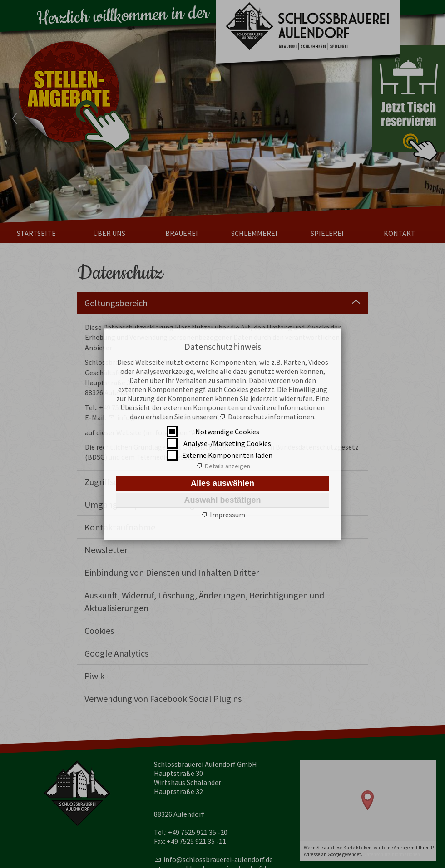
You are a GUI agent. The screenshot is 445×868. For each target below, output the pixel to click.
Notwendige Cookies (227, 432)
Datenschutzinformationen (271, 417)
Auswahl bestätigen (222, 500)
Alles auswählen (222, 483)
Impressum (227, 515)
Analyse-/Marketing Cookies (227, 443)
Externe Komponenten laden (227, 455)
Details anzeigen (227, 466)
